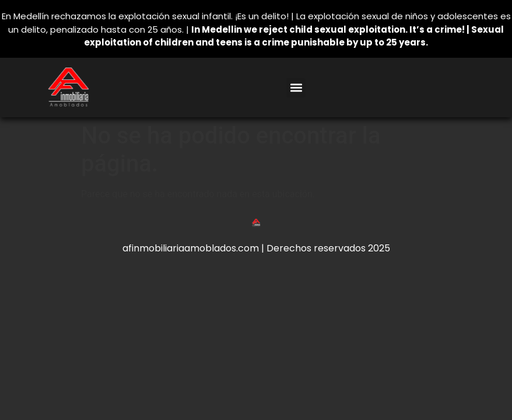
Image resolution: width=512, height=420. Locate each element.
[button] (296, 88)
